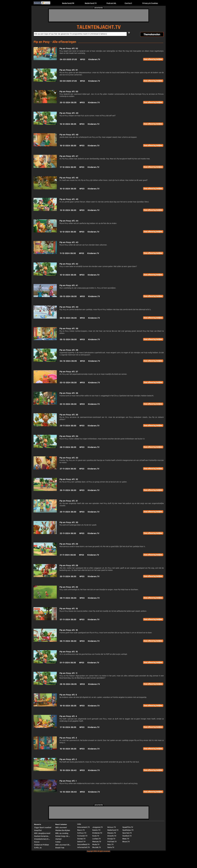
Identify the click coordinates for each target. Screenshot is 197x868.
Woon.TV (126, 842)
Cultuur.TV (82, 833)
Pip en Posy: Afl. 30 (69, 522)
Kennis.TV (96, 830)
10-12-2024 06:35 (68, 275)
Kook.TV (96, 836)
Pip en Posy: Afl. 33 (69, 458)
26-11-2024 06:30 (68, 490)
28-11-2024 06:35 (68, 447)
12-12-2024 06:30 (68, 232)
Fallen (58, 842)
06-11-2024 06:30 (68, 641)
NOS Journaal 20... (63, 845)
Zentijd (58, 839)
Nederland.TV (91, 3)
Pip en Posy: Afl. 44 (69, 221)
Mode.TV (96, 845)
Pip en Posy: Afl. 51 (69, 70)
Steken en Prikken (42, 845)
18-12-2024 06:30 (68, 146)
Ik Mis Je (38, 848)
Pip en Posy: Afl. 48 (69, 135)
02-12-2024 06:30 (68, 404)
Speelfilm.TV (128, 827)
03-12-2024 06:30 (68, 383)
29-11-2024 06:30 (68, 426)
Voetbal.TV (127, 836)
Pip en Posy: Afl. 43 (69, 242)
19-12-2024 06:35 (68, 124)
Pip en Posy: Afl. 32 (69, 479)
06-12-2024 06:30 (68, 318)
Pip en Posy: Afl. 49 (69, 113)
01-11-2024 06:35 (68, 663)
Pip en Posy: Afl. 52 (69, 49)
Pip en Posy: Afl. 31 (69, 501)
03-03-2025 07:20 (68, 81)
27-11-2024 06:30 (68, 469)
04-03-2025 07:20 (68, 59)
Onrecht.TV (112, 836)
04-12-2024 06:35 (68, 361)
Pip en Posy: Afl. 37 (69, 372)
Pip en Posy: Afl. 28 (69, 566)
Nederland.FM (68, 3)
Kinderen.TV (94, 59)
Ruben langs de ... (63, 836)
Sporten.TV (127, 833)
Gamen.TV (81, 839)
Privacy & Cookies (150, 3)
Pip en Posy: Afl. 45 (69, 199)
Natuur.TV (112, 827)
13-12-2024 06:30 (68, 210)
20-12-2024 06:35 (68, 103)
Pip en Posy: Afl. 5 (68, 695)
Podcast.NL (111, 3)
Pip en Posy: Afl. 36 (69, 393)
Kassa (37, 842)
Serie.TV (111, 847)
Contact (128, 3)
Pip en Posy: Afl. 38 (69, 350)
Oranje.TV (111, 839)
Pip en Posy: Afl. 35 (69, 415)
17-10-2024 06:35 (68, 727)
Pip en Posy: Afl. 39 (69, 329)
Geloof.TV (81, 842)
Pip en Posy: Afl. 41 (69, 285)
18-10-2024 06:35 (68, 706)
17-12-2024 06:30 (68, 167)
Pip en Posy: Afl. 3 (68, 738)
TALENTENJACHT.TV (99, 27)
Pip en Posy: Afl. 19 (69, 609)
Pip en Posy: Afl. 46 (69, 178)
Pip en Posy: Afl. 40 (69, 307)
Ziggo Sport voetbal (43, 828)
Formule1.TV (82, 836)
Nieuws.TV (112, 833)
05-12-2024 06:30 (68, 340)
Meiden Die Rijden (63, 830)
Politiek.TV (112, 842)
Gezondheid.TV (83, 845)
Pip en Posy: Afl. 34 (69, 436)
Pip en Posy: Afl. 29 (69, 544)
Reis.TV (110, 845)
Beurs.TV (81, 830)
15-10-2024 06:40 (68, 770)
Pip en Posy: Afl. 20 (69, 587)
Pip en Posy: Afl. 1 (68, 781)
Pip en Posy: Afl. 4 (68, 716)
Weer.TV (126, 839)
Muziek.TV (97, 847)
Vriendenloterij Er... (42, 839)
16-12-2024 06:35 (68, 189)
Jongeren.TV (97, 827)
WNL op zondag (62, 833)
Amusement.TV (83, 827)
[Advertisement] (99, 15)
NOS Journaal (61, 828)
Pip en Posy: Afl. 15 (69, 652)
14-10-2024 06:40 (68, 792)
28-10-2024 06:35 (68, 684)
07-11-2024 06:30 (68, 620)
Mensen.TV (97, 842)
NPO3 (83, 59)
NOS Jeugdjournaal (42, 833)
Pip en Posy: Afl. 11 (68, 673)
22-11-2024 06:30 (68, 533)
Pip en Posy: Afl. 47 (69, 156)
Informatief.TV (83, 847)
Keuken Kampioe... (42, 836)
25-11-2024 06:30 (68, 512)
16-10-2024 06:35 (68, 749)
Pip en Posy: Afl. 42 (69, 264)
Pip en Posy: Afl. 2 (68, 759)
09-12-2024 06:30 (68, 296)
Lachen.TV (96, 839)
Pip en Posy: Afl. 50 (69, 92)
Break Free (60, 848)
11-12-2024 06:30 (68, 253)
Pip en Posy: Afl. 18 (69, 630)
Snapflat (38, 830)
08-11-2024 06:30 (68, 598)
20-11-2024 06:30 (68, 576)
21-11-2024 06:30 (68, 555)
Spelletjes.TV (128, 830)
